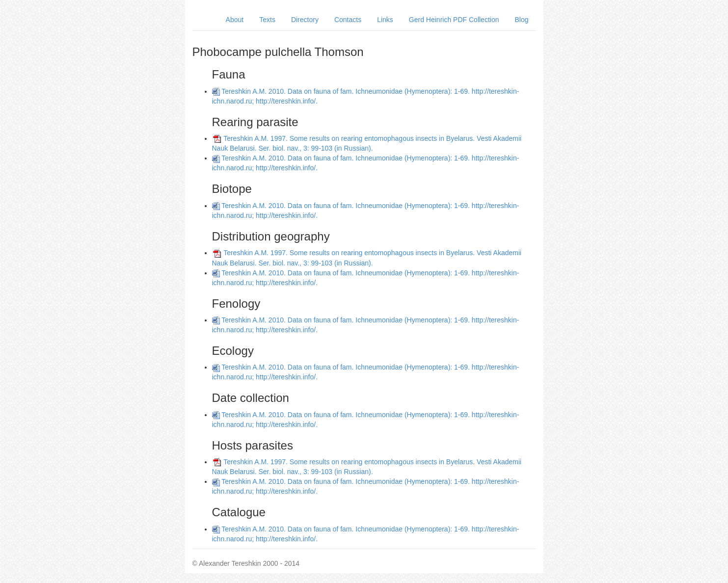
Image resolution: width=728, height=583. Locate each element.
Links (385, 20)
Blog (521, 20)
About (235, 20)
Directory (305, 20)
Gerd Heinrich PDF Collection (454, 20)
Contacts (348, 20)
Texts (267, 20)
